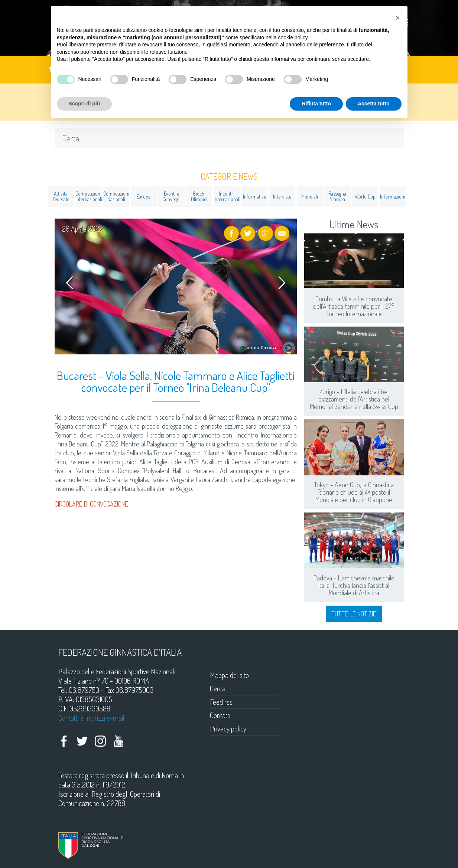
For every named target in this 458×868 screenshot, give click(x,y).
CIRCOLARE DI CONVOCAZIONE (91, 504)
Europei (144, 196)
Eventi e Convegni (171, 196)
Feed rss (221, 702)
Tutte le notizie (354, 614)
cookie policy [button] (293, 37)
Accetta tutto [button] (374, 104)
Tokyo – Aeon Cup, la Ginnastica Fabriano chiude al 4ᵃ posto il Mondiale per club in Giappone (354, 492)
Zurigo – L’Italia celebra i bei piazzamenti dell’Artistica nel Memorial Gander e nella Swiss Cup (354, 399)
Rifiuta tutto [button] (316, 104)
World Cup (365, 196)
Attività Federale (61, 196)
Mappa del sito (229, 675)
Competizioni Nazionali (116, 196)
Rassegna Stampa (337, 196)
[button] (398, 18)
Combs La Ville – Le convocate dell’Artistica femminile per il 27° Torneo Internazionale (354, 306)
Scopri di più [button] (85, 104)
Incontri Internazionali (227, 196)
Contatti (220, 715)
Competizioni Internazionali (89, 196)
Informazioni (393, 196)
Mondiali (310, 196)
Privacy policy (228, 728)
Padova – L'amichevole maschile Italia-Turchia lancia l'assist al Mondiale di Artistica (354, 585)
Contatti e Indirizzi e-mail (91, 718)
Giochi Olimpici (199, 196)
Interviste (282, 196)
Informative (254, 196)
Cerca (218, 688)
